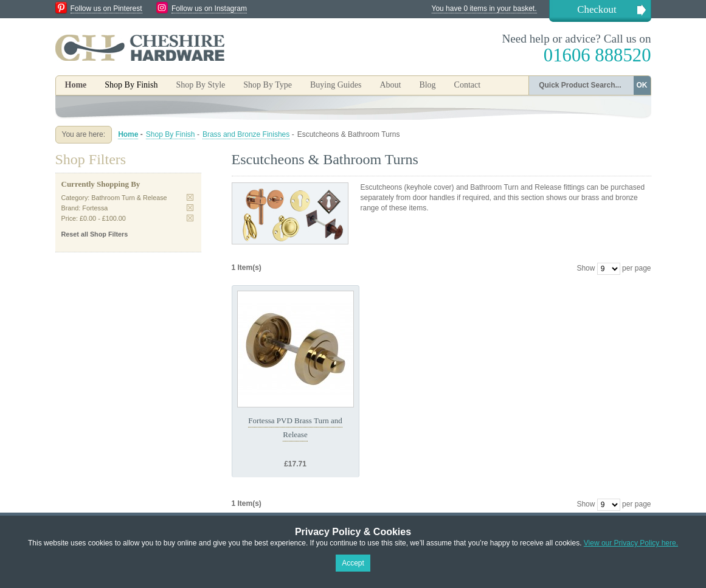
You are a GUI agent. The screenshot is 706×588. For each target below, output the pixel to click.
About (390, 85)
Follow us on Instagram (209, 9)
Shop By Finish (171, 134)
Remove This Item (190, 197)
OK (642, 85)
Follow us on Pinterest (106, 9)
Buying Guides (336, 85)
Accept (353, 563)
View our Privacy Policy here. (631, 543)
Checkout (597, 9)
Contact (468, 85)
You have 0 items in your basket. (484, 9)
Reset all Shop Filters (95, 234)
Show (586, 268)
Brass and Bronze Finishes (246, 134)
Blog (427, 85)
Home (76, 85)
